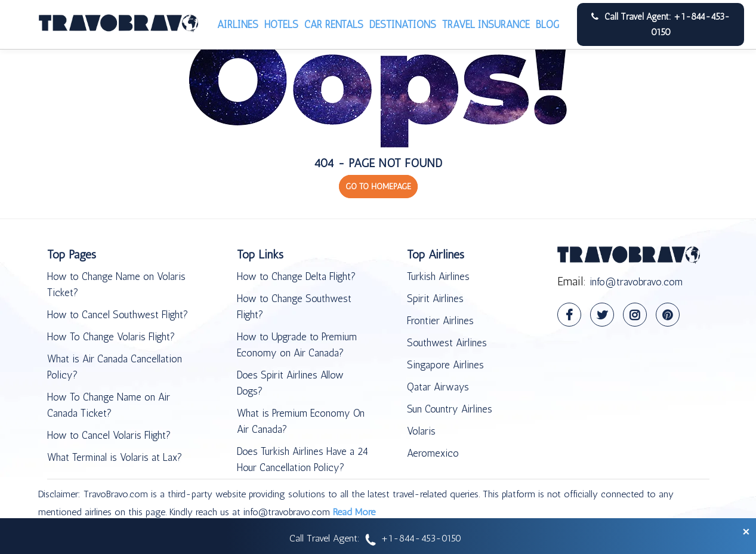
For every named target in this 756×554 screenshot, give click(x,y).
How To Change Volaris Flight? (111, 337)
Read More (354, 512)
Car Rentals (334, 24)
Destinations (403, 24)
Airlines (238, 24)
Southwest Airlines (447, 343)
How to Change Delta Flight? (296, 276)
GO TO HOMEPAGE (378, 187)
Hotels (281, 24)
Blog (547, 24)
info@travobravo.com (636, 282)
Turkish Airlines (438, 276)
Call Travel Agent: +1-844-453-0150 (661, 24)
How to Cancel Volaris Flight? (109, 435)
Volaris (421, 431)
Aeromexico (433, 453)
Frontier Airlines (440, 321)
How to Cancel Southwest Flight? (118, 315)
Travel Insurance (486, 24)
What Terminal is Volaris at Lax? (115, 457)
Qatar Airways (438, 387)
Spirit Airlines (435, 298)
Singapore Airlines (445, 365)
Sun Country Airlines (450, 409)
